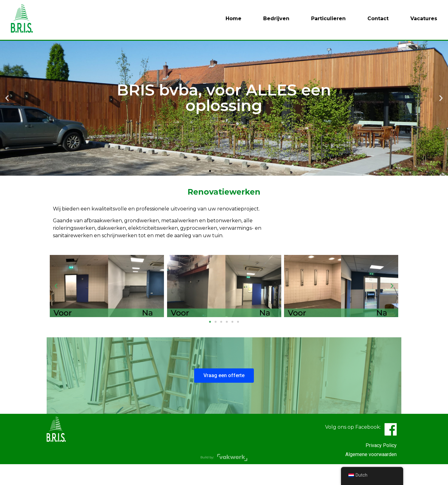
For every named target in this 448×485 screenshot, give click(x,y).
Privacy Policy (381, 466)
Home (233, 18)
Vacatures (424, 18)
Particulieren (328, 18)
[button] (210, 192)
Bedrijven (276, 18)
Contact (378, 18)
